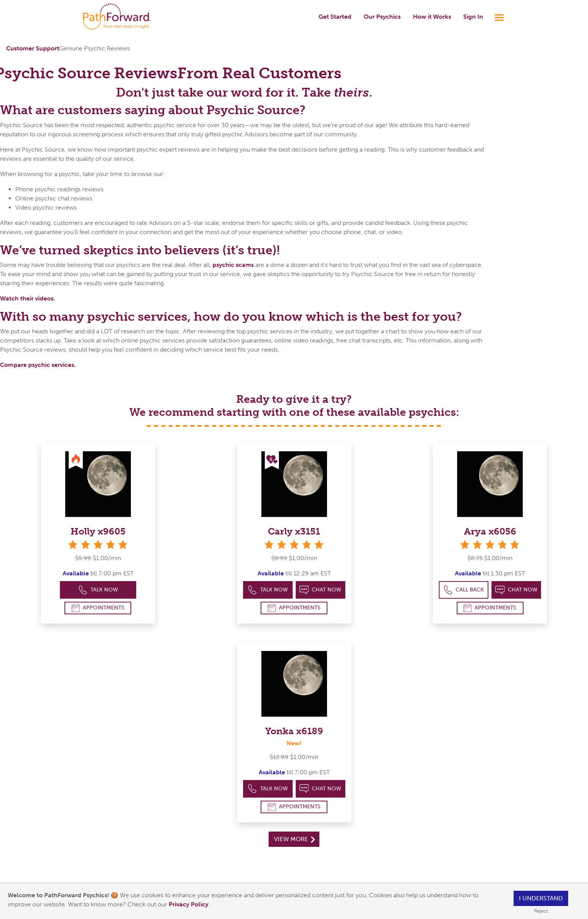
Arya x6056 (490, 531)
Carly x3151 (294, 531)
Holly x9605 (98, 531)
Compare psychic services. (38, 365)
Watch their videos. (27, 298)
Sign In (473, 17)
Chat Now (321, 590)
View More (294, 839)
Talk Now (98, 590)
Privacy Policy (189, 904)
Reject (541, 911)
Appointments (98, 608)
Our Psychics (382, 17)
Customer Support (33, 48)
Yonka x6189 (294, 731)
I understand (541, 898)
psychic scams (233, 265)
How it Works (432, 17)
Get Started (335, 17)
